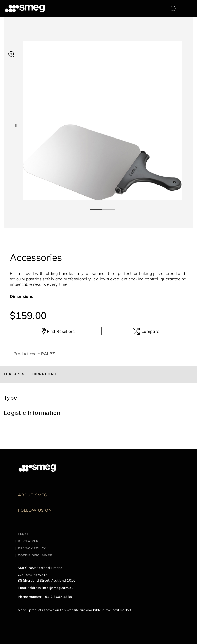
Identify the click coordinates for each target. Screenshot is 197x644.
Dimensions (21, 296)
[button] (11, 53)
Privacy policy (32, 548)
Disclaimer (28, 541)
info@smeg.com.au (58, 588)
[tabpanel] (102, 121)
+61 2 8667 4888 (57, 597)
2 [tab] (109, 208)
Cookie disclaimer (35, 555)
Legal (23, 534)
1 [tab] (96, 208)
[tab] (14, 374)
